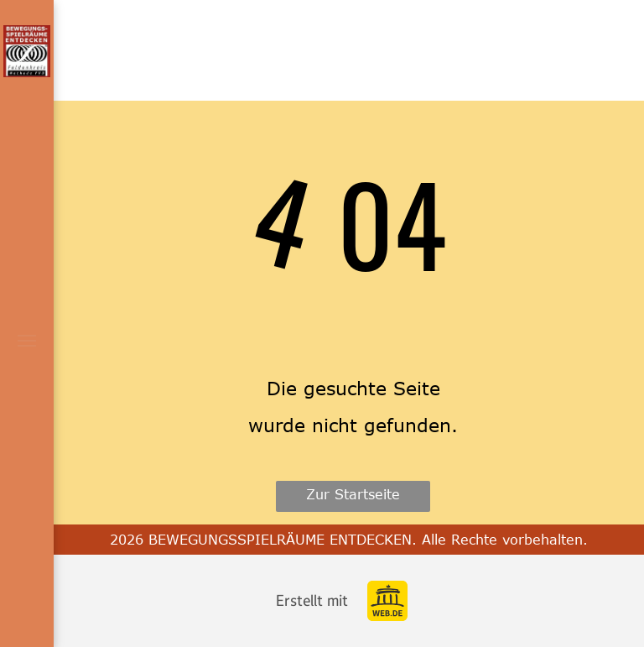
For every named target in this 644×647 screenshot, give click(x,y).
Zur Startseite (353, 494)
